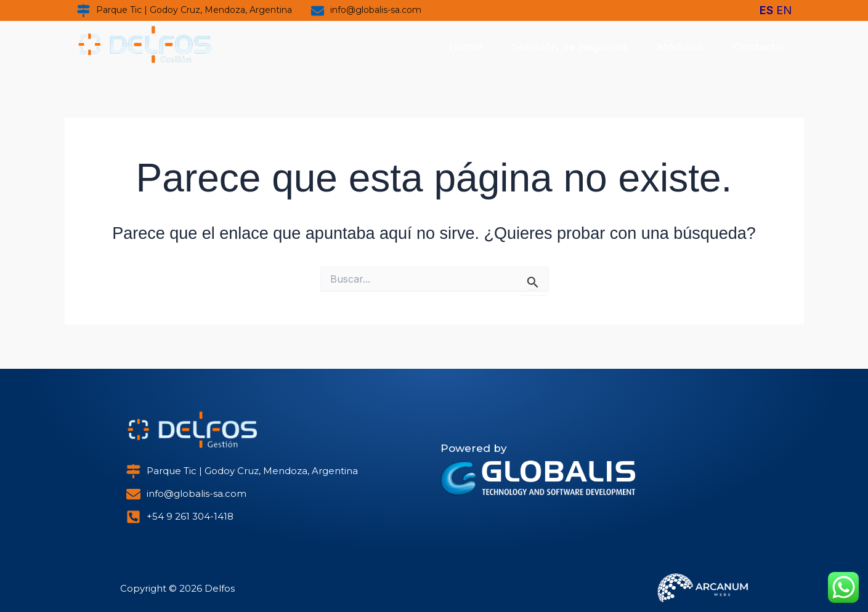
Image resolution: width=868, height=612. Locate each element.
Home (466, 47)
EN (784, 10)
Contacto (758, 47)
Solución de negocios (570, 47)
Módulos (680, 47)
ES (766, 10)
